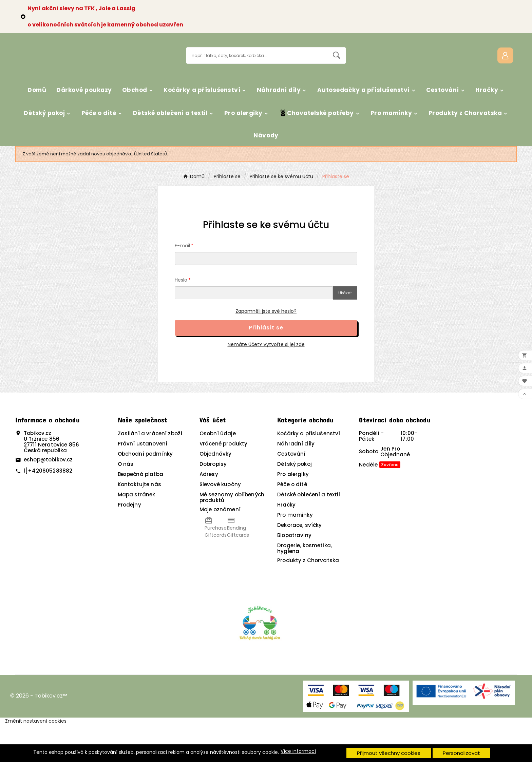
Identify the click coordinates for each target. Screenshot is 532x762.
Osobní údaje (218, 471)
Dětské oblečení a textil (309, 532)
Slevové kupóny (220, 522)
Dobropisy (213, 501)
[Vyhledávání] (257, 74)
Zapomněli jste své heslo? (266, 348)
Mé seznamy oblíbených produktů (232, 535)
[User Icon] (505, 74)
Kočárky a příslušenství (309, 471)
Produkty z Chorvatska (308, 598)
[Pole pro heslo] (254, 330)
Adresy (209, 511)
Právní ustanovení (143, 481)
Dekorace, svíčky (299, 562)
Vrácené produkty (223, 481)
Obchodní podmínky (145, 491)
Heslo (181, 317)
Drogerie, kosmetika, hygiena (305, 586)
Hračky (286, 542)
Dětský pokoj (294, 501)
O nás (126, 501)
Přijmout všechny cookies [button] (389, 753)
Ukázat (345, 330)
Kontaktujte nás (139, 522)
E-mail (182, 283)
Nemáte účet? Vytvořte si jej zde (266, 382)
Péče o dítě (292, 522)
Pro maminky (295, 552)
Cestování (291, 491)
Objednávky (216, 491)
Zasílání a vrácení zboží (150, 471)
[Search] (337, 74)
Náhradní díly (296, 481)
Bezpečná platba (140, 511)
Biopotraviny (294, 573)
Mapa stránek (137, 532)
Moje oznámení (220, 547)
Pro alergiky (293, 511)
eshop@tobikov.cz (48, 497)
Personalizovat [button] (461, 753)
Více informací (298, 751)
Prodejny (129, 542)
